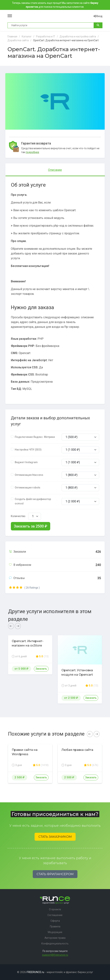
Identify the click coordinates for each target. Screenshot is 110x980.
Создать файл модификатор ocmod (33, 501)
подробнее (32, 152)
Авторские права (55, 938)
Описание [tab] (55, 170)
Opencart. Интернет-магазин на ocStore (28, 643)
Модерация (55, 932)
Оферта (55, 921)
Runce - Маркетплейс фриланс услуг (53, 16)
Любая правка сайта (77, 750)
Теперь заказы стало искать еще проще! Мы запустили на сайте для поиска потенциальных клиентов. (55, 5)
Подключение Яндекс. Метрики (35, 437)
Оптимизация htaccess (29, 475)
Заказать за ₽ (31, 526)
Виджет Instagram (26, 462)
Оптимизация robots (27, 488)
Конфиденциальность (55, 944)
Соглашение (55, 915)
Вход (98, 16)
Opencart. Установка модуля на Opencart (77, 672)
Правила (55, 926)
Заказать (41, 669)
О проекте (55, 909)
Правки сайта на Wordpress (25, 752)
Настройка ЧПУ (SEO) (28, 450)
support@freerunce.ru (55, 955)
